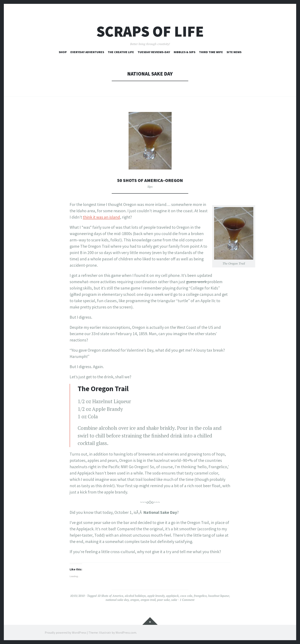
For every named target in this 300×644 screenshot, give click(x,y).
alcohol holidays (135, 596)
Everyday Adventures (87, 52)
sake (174, 600)
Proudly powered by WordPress (66, 632)
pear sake (163, 600)
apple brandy (156, 596)
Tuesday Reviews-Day (154, 52)
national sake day (117, 600)
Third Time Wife (211, 52)
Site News (234, 52)
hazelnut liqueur (219, 596)
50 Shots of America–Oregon (150, 180)
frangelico (200, 596)
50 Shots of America (110, 596)
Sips (150, 187)
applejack (172, 596)
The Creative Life (121, 52)
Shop (63, 52)
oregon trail (148, 600)
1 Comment (187, 600)
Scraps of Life (150, 31)
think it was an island (101, 217)
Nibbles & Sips (185, 52)
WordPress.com (126, 632)
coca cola (186, 596)
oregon (135, 600)
